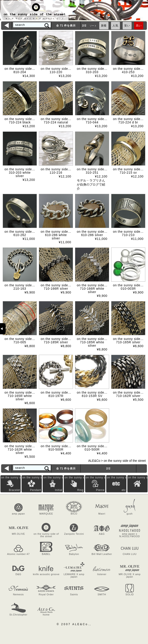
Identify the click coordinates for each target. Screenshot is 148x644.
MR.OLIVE (18, 534)
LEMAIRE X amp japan (74, 575)
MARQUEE (46, 514)
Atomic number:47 (18, 554)
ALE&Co (94, 461)
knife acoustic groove (46, 574)
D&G (18, 574)
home (46, 615)
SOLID (130, 594)
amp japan (18, 514)
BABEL (46, 554)
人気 (115, 26)
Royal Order (46, 594)
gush (130, 514)
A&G (102, 534)
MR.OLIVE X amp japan (129, 575)
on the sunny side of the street (125, 461)
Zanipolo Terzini (74, 534)
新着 (104, 26)
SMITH (102, 594)
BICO (74, 514)
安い (127, 26)
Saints (74, 594)
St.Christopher (18, 615)
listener (102, 574)
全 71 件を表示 (66, 26)
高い (139, 26)
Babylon (74, 554)
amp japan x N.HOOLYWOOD (130, 535)
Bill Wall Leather (102, 554)
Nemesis (18, 594)
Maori (102, 514)
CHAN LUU (130, 554)
